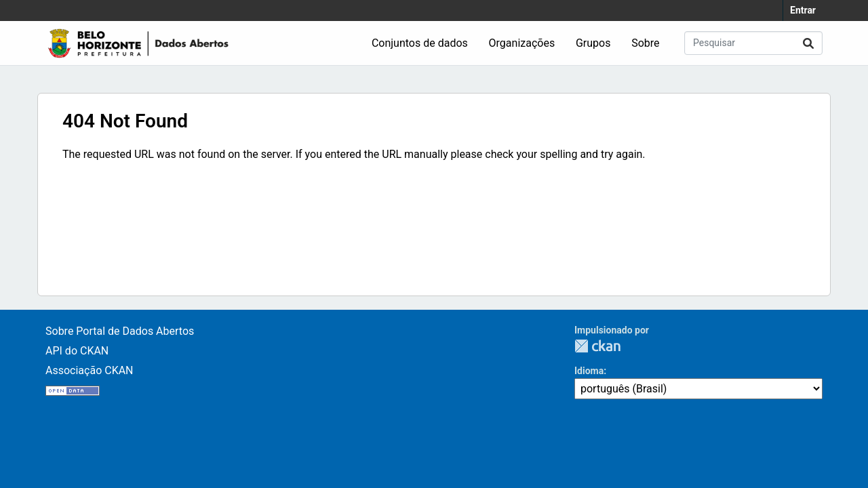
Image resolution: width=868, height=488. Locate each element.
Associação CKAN (90, 370)
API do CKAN (77, 351)
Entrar (803, 10)
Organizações (522, 43)
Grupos (593, 43)
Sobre (645, 43)
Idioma (589, 371)
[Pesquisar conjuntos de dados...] (753, 43)
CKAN (597, 346)
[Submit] (808, 43)
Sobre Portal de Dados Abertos (120, 331)
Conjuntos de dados (420, 43)
